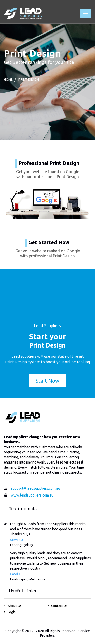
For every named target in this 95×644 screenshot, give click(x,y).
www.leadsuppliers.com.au (32, 495)
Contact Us (59, 606)
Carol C (15, 574)
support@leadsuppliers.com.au (35, 488)
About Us (15, 606)
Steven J (16, 540)
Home (8, 80)
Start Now (48, 381)
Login (12, 612)
